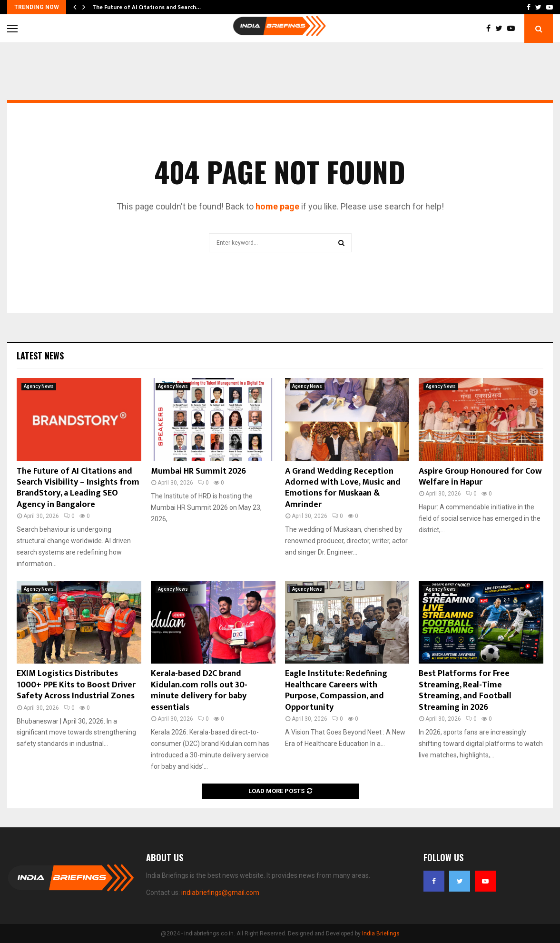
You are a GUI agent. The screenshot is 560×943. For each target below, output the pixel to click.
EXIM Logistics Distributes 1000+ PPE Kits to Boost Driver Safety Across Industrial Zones (76, 685)
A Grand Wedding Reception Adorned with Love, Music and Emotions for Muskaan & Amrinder (343, 488)
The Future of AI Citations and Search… (147, 7)
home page (277, 206)
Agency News (39, 386)
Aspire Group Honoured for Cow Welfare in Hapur (480, 477)
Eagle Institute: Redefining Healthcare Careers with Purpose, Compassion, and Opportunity (336, 690)
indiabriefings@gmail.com (220, 893)
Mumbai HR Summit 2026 (198, 471)
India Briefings (381, 933)
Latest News (40, 356)
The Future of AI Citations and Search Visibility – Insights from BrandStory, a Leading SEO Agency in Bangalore (78, 488)
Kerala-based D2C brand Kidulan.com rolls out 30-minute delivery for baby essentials (199, 690)
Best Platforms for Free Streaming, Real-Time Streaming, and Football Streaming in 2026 (465, 690)
